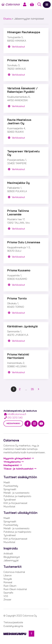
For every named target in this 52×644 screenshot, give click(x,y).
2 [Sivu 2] (20, 389)
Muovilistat (9, 506)
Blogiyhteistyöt (12, 557)
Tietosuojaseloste (13, 622)
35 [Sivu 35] (32, 389)
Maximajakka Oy (18, 183)
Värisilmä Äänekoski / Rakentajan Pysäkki (22, 90)
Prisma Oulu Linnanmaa (24, 242)
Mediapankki (13, 423)
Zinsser (7, 599)
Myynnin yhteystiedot (17, 458)
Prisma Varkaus (18, 60)
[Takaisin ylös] (31, 634)
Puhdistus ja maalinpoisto (17, 496)
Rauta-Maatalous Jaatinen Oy (19, 122)
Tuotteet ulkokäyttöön (20, 513)
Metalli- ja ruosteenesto (16, 493)
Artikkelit (8, 554)
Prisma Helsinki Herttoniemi (18, 356)
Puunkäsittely (11, 486)
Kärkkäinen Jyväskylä (22, 326)
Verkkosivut (16, 47)
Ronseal (8, 582)
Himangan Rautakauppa (24, 32)
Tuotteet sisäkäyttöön (20, 477)
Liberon (8, 575)
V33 (6, 596)
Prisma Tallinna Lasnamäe (18, 212)
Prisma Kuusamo (19, 270)
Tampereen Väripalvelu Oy (23, 153)
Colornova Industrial (14, 572)
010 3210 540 (15, 418)
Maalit (7, 482)
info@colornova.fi (17, 414)
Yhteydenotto (12, 462)
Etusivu (7, 19)
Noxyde (8, 579)
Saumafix (8, 593)
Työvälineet (10, 500)
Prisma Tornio (17, 298)
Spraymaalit (10, 489)
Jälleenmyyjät (11, 560)
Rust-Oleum (10, 586)
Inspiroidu (11, 548)
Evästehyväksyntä (13, 626)
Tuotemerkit (13, 567)
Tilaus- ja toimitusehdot (18, 469)
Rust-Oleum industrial (15, 589)
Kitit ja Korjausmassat (15, 503)
